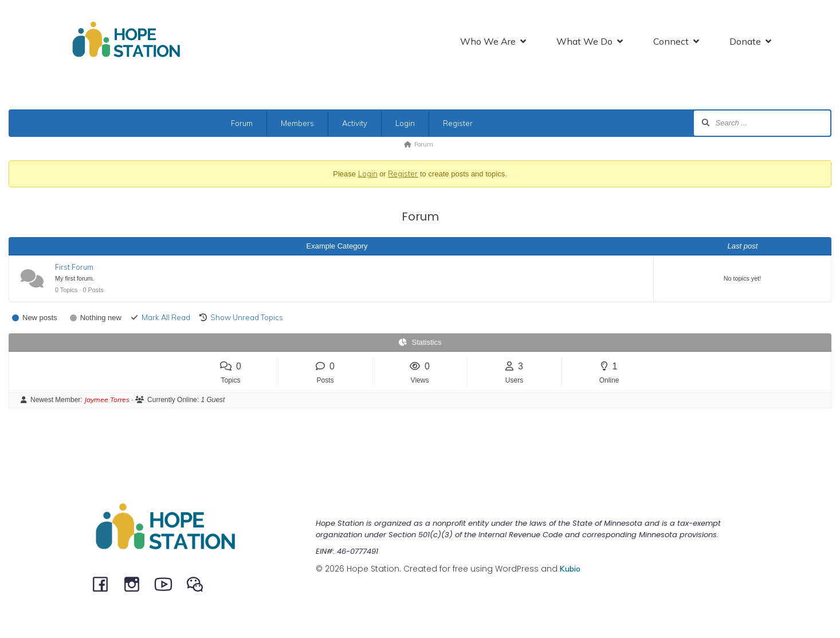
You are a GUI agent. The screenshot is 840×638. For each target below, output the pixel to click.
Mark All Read (166, 317)
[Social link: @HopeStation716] (199, 584)
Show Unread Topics (247, 317)
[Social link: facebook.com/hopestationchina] (105, 584)
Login (405, 123)
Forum (242, 123)
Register (458, 123)
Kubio (570, 569)
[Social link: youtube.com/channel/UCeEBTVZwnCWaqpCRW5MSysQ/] (168, 584)
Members (297, 123)
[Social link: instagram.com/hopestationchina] (136, 584)
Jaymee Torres (107, 399)
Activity (355, 123)
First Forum (74, 267)
